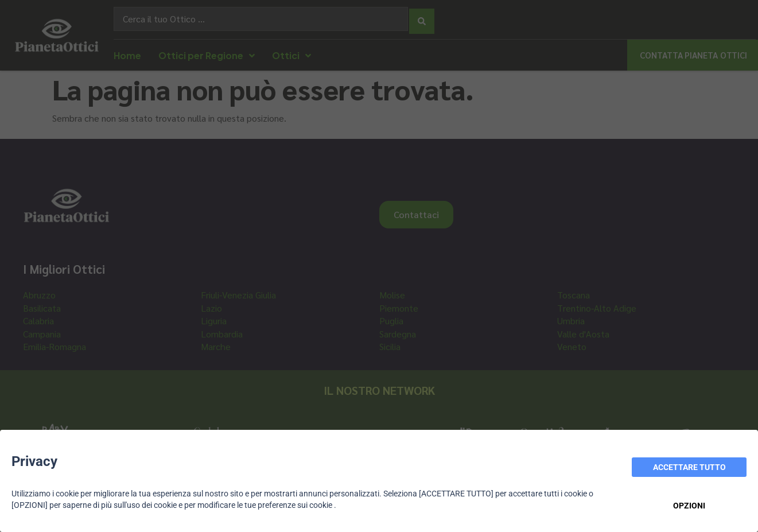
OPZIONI (689, 506)
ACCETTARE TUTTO (689, 467)
